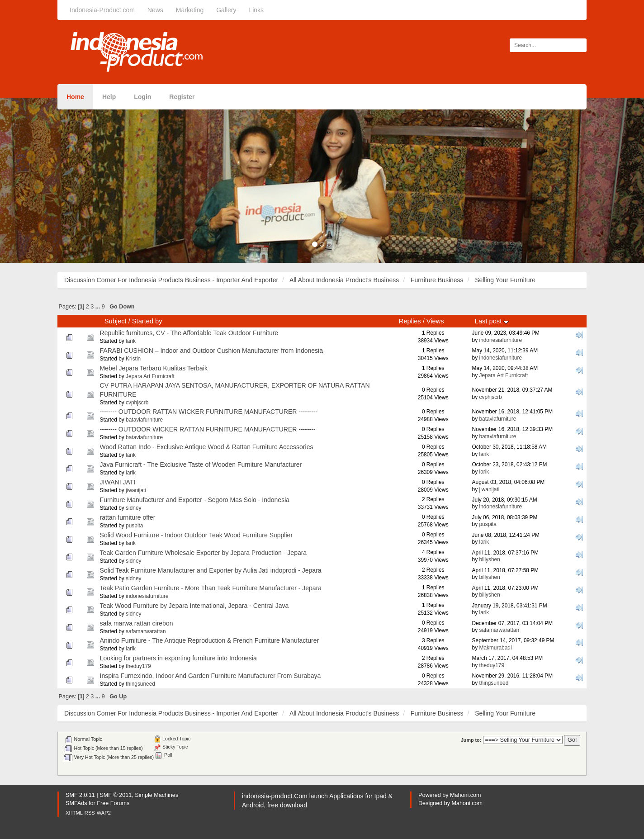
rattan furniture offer (128, 517)
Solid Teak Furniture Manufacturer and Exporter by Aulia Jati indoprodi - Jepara (211, 570)
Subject (116, 321)
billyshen (489, 559)
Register (182, 97)
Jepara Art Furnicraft (150, 376)
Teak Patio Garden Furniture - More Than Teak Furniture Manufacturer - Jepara (211, 588)
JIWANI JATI (118, 482)
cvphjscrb (137, 403)
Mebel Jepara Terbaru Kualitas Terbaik (154, 368)
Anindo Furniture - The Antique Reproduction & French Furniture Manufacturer (210, 640)
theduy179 (138, 666)
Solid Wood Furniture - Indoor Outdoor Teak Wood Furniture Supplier (196, 535)
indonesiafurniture (500, 340)
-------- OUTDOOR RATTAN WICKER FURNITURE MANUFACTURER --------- (209, 412)
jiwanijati (136, 490)
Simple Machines (156, 795)
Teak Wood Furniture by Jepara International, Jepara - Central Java (194, 606)
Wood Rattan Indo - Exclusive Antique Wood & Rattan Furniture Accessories (207, 447)
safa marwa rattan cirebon (137, 623)
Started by (147, 321)
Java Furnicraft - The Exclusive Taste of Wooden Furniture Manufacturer (201, 465)
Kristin (133, 359)
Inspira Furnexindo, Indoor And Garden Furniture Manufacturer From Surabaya (211, 676)
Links (256, 10)
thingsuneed (140, 684)
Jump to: (471, 740)
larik (131, 341)
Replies (410, 321)
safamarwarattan (146, 631)
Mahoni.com (466, 795)
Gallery (226, 10)
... (99, 307)
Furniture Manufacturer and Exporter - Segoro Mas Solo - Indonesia (195, 500)
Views (435, 321)
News (155, 10)
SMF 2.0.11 (80, 795)
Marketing (190, 10)
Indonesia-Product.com (102, 10)
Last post (492, 321)
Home (75, 97)
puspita (134, 526)
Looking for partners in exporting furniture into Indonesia (178, 658)
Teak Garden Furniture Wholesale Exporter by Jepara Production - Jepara (204, 553)
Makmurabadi (495, 648)
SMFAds (76, 803)
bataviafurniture (144, 420)
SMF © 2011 (116, 795)
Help (109, 97)
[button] (48, 180)
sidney (133, 508)
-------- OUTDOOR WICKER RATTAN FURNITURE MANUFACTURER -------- (208, 429)
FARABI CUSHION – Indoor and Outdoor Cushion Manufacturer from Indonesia (211, 351)
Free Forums (113, 803)
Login (142, 97)
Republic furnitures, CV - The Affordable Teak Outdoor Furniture (189, 333)
